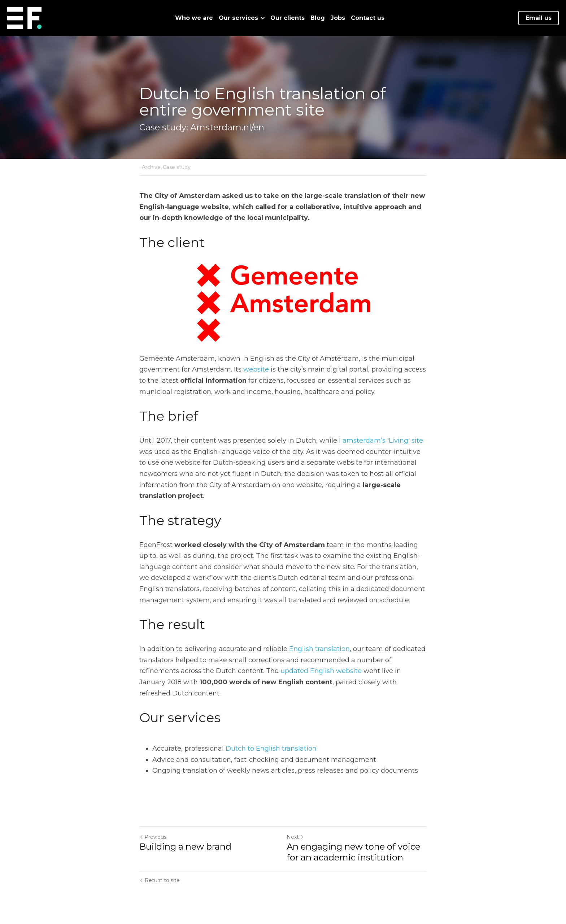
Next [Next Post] (295, 837)
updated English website (321, 671)
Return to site (160, 880)
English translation (319, 649)
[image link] (24, 18)
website (256, 369)
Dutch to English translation (271, 749)
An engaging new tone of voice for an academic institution (353, 852)
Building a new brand (185, 847)
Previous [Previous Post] (153, 837)
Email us (539, 18)
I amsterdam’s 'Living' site (381, 441)
